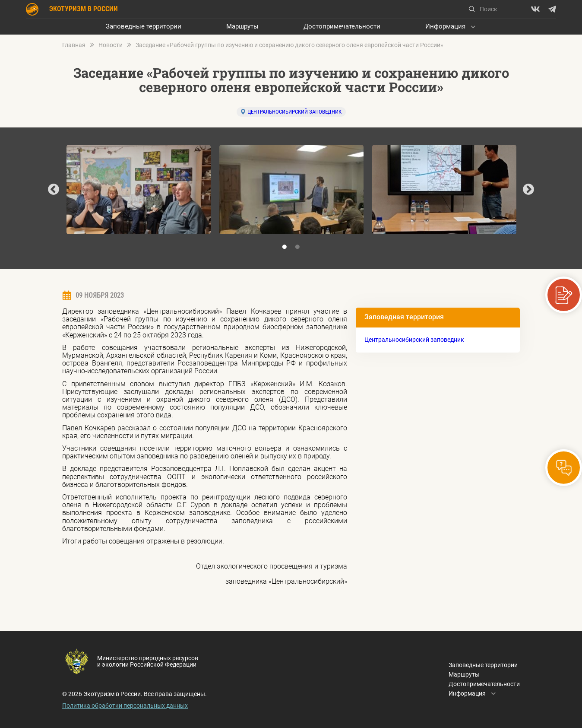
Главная (74, 45)
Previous (54, 190)
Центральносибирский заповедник (294, 112)
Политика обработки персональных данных (125, 706)
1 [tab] (285, 247)
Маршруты (242, 27)
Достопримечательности (342, 27)
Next (528, 190)
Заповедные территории (144, 27)
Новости (111, 45)
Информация (445, 27)
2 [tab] (297, 247)
